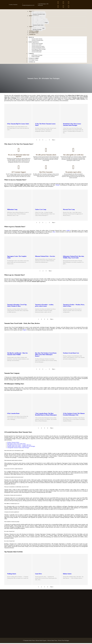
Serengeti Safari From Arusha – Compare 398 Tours (19, 446)
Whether (58, 186)
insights (24, 331)
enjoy (54, 233)
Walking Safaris (12, 575)
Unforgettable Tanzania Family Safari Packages (18, 448)
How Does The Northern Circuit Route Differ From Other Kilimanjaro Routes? (46, 355)
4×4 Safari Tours (34, 33)
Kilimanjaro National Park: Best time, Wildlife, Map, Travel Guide (74, 258)
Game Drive (38, 575)
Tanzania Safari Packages (37, 44)
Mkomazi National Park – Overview (45, 257)
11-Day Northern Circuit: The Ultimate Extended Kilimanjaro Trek (74, 415)
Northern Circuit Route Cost (71, 354)
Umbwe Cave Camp (41, 210)
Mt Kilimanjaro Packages (37, 56)
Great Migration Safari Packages (39, 50)
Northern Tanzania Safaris (13, 443)
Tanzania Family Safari (38, 25)
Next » (54, 141)
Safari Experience (34, 43)
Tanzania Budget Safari (37, 51)
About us (31, 38)
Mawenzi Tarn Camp (69, 210)
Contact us (32, 35)
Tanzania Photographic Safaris (38, 49)
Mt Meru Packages (37, 30)
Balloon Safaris (67, 575)
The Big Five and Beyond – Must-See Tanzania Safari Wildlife (17, 355)
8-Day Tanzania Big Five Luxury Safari (18, 125)
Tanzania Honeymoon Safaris (38, 47)
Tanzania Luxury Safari (36, 46)
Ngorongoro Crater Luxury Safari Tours (16, 445)
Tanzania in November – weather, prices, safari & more (44, 306)
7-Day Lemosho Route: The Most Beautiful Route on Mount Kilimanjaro (46, 415)
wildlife (68, 231)
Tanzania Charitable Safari (39, 14)
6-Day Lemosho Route (13, 414)
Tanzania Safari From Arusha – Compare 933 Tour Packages (21, 447)
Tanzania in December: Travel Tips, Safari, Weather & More (17, 306)
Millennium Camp (12, 210)
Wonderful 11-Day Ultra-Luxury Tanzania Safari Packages (72, 125)
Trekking (31, 54)
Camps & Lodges (34, 31)
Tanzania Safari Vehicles (37, 40)
